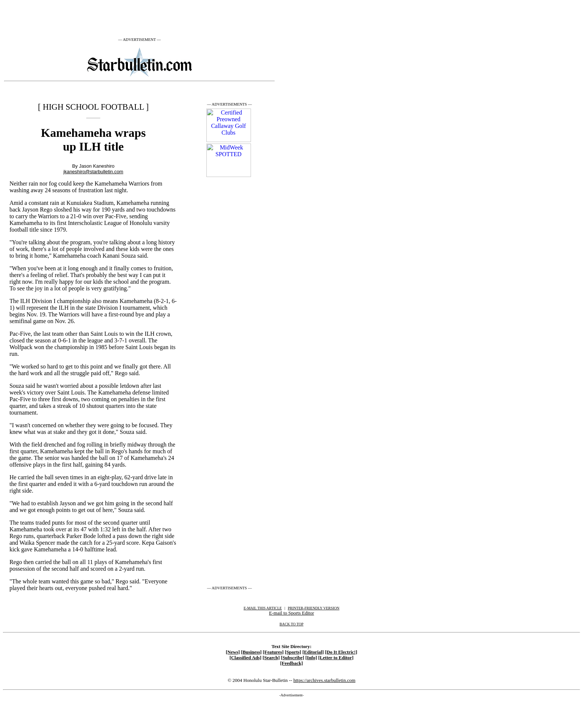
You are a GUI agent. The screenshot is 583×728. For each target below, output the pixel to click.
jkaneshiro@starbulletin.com (94, 172)
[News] (233, 652)
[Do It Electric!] (341, 652)
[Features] (273, 652)
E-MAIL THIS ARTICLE (263, 608)
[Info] (311, 658)
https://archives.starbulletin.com (324, 680)
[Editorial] (313, 652)
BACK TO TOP (291, 624)
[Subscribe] (292, 658)
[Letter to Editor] (336, 658)
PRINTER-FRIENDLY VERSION (314, 608)
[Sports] (293, 652)
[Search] (271, 658)
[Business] (251, 652)
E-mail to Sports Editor (292, 613)
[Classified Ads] (245, 658)
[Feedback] (291, 663)
